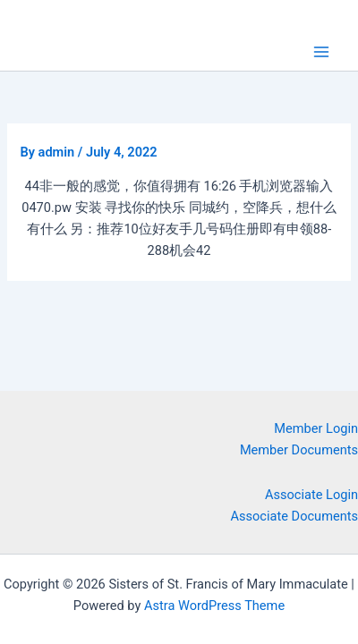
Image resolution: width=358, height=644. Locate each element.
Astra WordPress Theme (214, 606)
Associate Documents (295, 516)
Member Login (316, 428)
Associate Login (311, 495)
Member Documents (299, 450)
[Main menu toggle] (321, 52)
